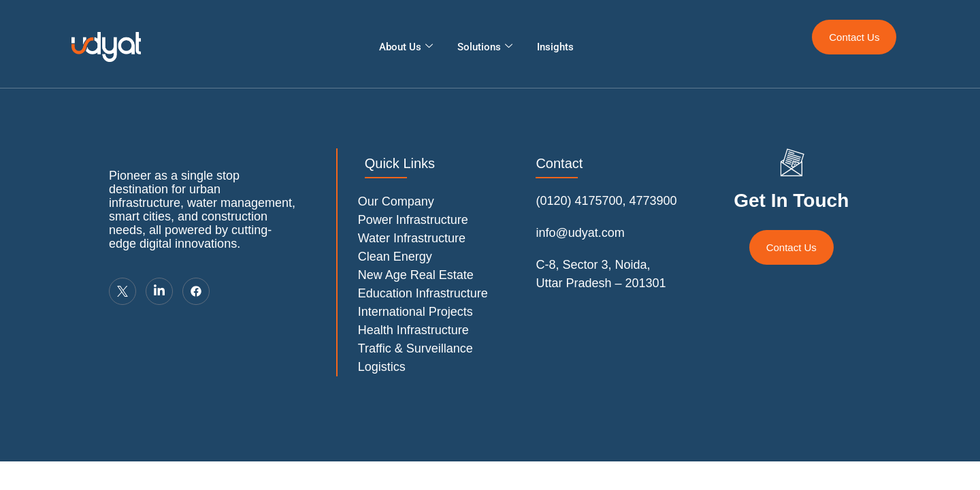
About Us (406, 47)
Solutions (485, 47)
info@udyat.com (580, 233)
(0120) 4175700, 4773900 (606, 201)
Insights (555, 47)
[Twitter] (122, 291)
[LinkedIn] (159, 291)
